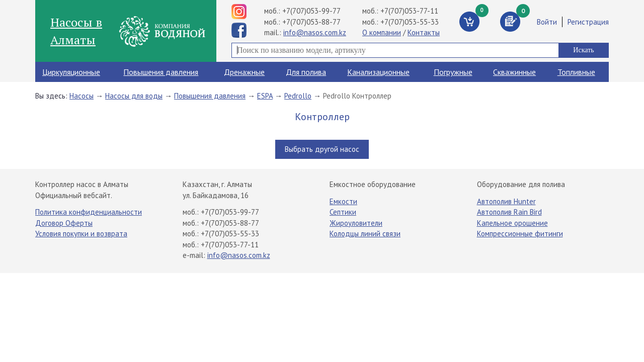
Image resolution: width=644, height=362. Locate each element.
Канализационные (378, 72)
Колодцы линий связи (365, 234)
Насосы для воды (134, 96)
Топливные (576, 72)
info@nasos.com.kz (315, 32)
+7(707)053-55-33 (410, 22)
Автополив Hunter (506, 201)
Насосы (82, 96)
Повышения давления (161, 72)
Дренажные (244, 72)
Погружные (453, 72)
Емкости (343, 201)
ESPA (265, 96)
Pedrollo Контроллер (357, 96)
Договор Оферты (64, 223)
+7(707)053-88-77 (311, 22)
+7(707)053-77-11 (409, 11)
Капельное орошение (512, 223)
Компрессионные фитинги (520, 234)
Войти (547, 22)
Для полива (306, 72)
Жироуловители (356, 223)
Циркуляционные (71, 72)
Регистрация (588, 22)
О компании (382, 32)
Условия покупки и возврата (81, 234)
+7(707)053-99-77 (311, 11)
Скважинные (514, 72)
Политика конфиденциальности (89, 212)
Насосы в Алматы (76, 31)
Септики (343, 212)
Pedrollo (298, 96)
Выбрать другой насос (322, 149)
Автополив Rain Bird (509, 212)
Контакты (424, 32)
